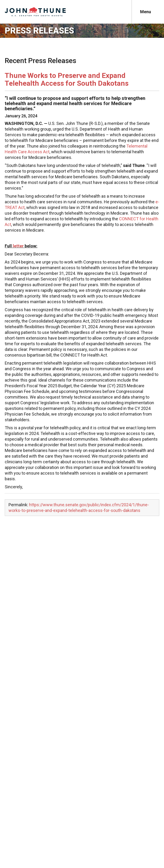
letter (18, 246)
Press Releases (39, 31)
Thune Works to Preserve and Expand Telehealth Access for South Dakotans (67, 79)
